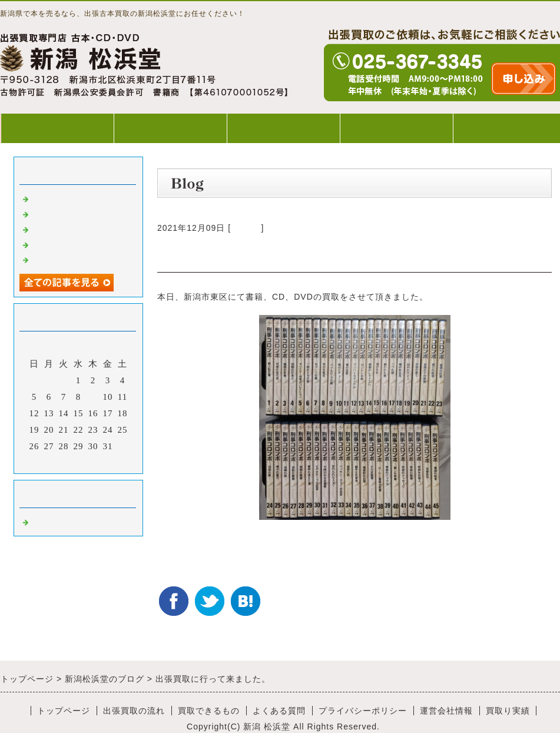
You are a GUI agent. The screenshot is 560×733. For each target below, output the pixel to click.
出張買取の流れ (170, 128)
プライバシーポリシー (363, 711)
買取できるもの (283, 128)
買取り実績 (508, 711)
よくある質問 (396, 128)
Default (246, 228)
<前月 (54, 462)
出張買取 (50, 198)
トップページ (57, 128)
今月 (78, 462)
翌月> (103, 462)
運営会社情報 (446, 711)
